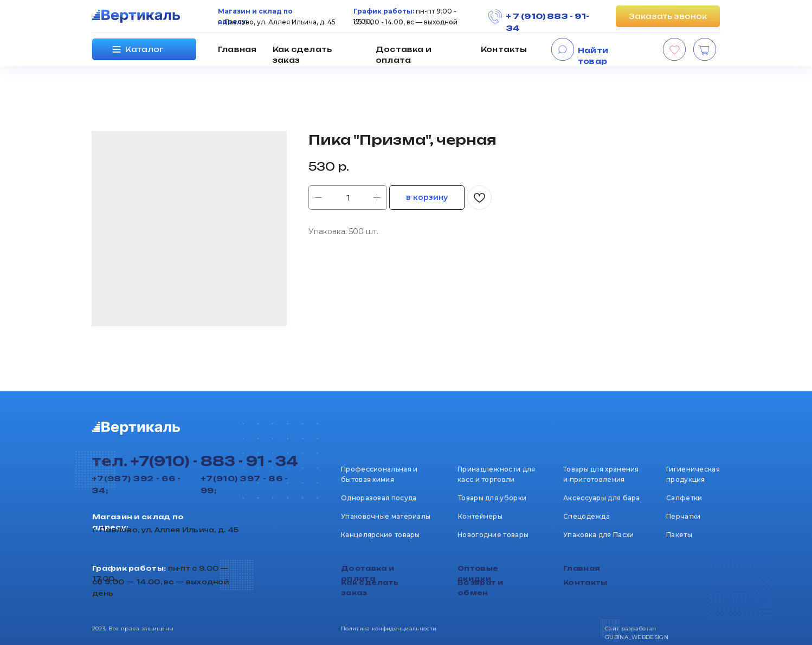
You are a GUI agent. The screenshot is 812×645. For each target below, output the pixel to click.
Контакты (504, 49)
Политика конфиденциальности (389, 628)
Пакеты (679, 535)
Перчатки (683, 516)
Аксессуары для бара (602, 498)
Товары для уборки (492, 498)
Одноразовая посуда (379, 498)
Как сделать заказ (302, 55)
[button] (668, 16)
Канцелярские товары (381, 535)
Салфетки (684, 498)
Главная (237, 49)
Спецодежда (587, 516)
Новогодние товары (493, 535)
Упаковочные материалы (386, 516)
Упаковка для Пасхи (598, 535)
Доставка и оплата (404, 55)
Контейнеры (480, 516)
